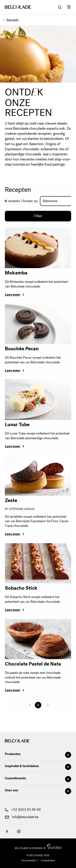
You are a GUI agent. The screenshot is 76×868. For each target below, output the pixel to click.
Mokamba (16, 273)
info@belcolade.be (22, 817)
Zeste (11, 500)
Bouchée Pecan (22, 349)
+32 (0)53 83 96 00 (23, 810)
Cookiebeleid (48, 860)
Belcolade (12, 20)
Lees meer (13, 295)
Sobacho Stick (21, 588)
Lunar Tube (17, 425)
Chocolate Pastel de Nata (33, 664)
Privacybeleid (29, 860)
